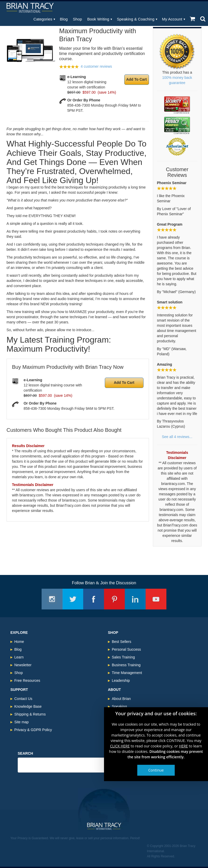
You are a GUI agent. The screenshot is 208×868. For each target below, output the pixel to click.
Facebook (94, 599)
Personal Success (126, 649)
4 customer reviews (96, 66)
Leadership (121, 680)
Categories (43, 19)
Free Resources (27, 680)
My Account (172, 19)
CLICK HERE (120, 746)
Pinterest (114, 599)
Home (19, 642)
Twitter (73, 599)
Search (25, 753)
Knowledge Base (28, 706)
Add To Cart (136, 79)
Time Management (127, 673)
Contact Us (23, 699)
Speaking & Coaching (136, 19)
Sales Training (123, 657)
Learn (19, 657)
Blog (64, 19)
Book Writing (98, 19)
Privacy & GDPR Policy (33, 730)
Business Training (126, 665)
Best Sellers (122, 642)
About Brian (121, 699)
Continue (156, 770)
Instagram (52, 599)
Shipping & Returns (30, 714)
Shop (77, 19)
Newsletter (23, 665)
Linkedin (135, 599)
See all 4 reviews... (177, 437)
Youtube (156, 599)
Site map (21, 722)
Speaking (119, 706)
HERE (183, 746)
